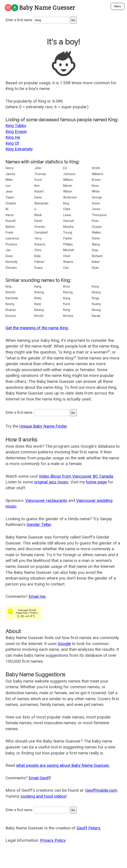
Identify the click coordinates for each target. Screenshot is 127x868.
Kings (96, 298)
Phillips (68, 244)
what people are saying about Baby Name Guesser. (63, 765)
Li (35, 209)
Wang (96, 244)
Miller (9, 180)
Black (38, 215)
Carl (66, 268)
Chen (67, 256)
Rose (95, 186)
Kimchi (39, 316)
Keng (67, 310)
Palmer (39, 262)
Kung (67, 298)
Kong (95, 286)
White (96, 191)
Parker (68, 238)
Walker (97, 232)
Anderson (70, 197)
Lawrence (12, 238)
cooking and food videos (43, 796)
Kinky (38, 298)
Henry (10, 168)
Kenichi (10, 292)
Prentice (11, 244)
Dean (9, 256)
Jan (8, 250)
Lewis (67, 215)
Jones (96, 209)
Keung (96, 310)
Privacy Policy (53, 840)
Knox (67, 286)
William (68, 180)
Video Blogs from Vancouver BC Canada (76, 476)
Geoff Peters (88, 828)
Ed (65, 168)
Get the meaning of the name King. (37, 328)
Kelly (38, 256)
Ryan (95, 268)
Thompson (99, 215)
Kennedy (12, 262)
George (97, 197)
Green (96, 203)
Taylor (10, 197)
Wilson (68, 191)
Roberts (40, 244)
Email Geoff (39, 778)
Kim (37, 186)
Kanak (96, 316)
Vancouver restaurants (46, 500)
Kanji (38, 304)
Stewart (11, 268)
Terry (38, 238)
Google (64, 644)
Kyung (10, 304)
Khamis (11, 310)
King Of (12, 143)
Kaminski (12, 298)
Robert (39, 191)
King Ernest (16, 132)
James (10, 174)
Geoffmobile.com (101, 790)
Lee (8, 186)
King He (13, 137)
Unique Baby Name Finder (43, 426)
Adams (68, 262)
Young (68, 232)
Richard (97, 256)
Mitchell (69, 250)
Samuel (69, 221)
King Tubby (16, 126)
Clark (67, 209)
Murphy (68, 227)
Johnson (69, 174)
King (66, 203)
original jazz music (51, 482)
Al (7, 209)
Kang (38, 286)
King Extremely (19, 149)
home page (96, 482)
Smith (96, 168)
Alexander (41, 203)
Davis (38, 197)
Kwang (39, 310)
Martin (68, 186)
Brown (96, 180)
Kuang (96, 304)
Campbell (41, 232)
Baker (96, 262)
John (38, 168)
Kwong (68, 292)
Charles (11, 203)
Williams (98, 174)
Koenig (39, 292)
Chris (38, 250)
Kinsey (96, 292)
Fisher (96, 238)
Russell (10, 221)
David (38, 221)
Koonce (11, 316)
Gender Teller (39, 525)
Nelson (10, 227)
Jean (9, 191)
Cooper (97, 227)
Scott (38, 180)
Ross (95, 221)
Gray (95, 250)
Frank (9, 232)
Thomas (40, 174)
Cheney (40, 227)
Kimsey (68, 316)
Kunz (67, 304)
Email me (37, 596)
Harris (10, 215)
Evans (39, 268)
